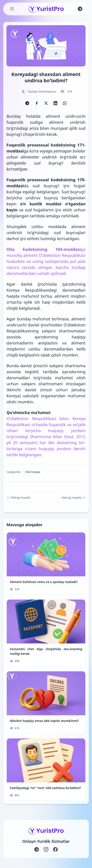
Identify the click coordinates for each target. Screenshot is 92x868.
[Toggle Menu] (12, 9)
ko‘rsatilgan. (17, 169)
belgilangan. (31, 455)
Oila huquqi (33, 472)
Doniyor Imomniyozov (42, 92)
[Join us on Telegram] (80, 9)
